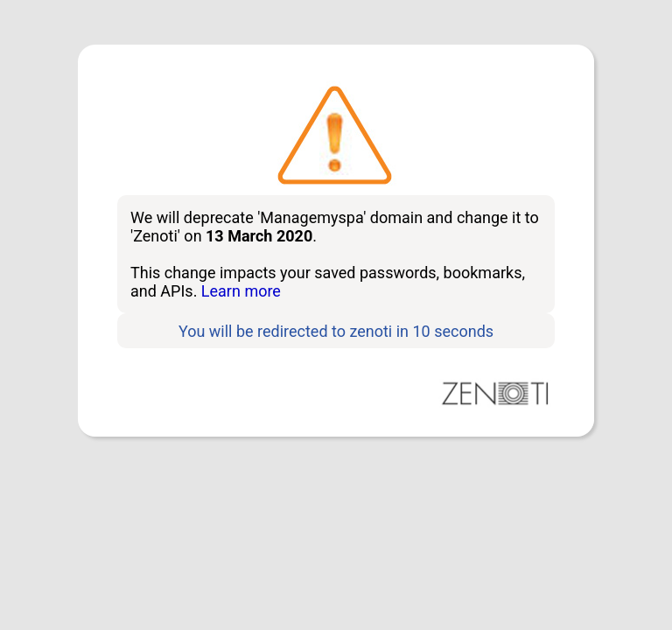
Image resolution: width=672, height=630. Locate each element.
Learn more (241, 291)
